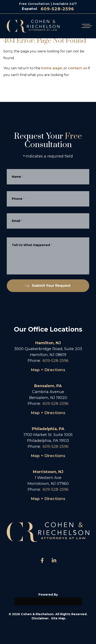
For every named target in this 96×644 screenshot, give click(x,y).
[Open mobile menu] (86, 26)
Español (30, 9)
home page (52, 68)
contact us (78, 68)
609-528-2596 (57, 9)
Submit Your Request (48, 286)
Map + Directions (48, 370)
